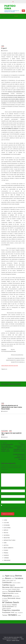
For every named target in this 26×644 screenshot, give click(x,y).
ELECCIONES (5, 431)
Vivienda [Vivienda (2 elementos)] (19, 615)
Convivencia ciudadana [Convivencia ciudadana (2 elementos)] (16, 583)
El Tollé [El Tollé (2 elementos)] (3, 589)
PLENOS (6, 550)
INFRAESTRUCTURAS (9, 540)
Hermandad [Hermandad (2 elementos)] (16, 593)
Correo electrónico (6, 494)
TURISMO (6, 558)
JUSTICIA (6, 545)
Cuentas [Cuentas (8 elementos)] (6, 585)
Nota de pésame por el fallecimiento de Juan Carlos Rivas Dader (12, 407)
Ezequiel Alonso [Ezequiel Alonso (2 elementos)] (5, 592)
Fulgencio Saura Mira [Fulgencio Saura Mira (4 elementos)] (8, 593)
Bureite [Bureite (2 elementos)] (13, 579)
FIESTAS (6, 533)
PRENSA (6, 553)
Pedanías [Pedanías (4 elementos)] (14, 605)
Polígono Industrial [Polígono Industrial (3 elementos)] (6, 608)
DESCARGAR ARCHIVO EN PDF (10, 366)
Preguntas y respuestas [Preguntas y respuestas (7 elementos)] (11, 610)
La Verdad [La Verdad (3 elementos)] (5, 598)
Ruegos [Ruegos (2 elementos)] (16, 613)
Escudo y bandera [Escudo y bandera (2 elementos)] (8, 589)
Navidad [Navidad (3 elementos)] (4, 605)
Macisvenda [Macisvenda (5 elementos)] (11, 598)
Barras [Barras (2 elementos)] (3, 579)
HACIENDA (7, 535)
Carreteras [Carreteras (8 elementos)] (19, 578)
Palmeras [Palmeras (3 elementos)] (9, 605)
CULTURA (6, 523)
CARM (5, 520)
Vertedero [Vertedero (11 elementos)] (12, 615)
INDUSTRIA (7, 538)
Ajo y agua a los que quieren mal (11, 434)
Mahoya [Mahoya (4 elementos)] (18, 598)
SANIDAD (6, 555)
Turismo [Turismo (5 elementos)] (5, 615)
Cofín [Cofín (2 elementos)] (15, 581)
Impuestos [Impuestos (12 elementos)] (7, 596)
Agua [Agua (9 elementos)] (7, 576)
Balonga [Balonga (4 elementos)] (12, 576)
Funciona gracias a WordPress (10, 639)
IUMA (3, 46)
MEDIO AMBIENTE (8, 548)
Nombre (3, 489)
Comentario (4, 472)
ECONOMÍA (7, 525)
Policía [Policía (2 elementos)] (15, 607)
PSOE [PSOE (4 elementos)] (13, 612)
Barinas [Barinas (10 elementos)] (19, 576)
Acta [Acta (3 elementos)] (3, 576)
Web (2, 500)
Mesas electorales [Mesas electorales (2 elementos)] (5, 600)
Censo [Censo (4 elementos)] (4, 580)
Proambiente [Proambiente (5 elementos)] (6, 612)
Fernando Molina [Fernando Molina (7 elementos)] (15, 591)
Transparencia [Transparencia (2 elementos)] (20, 613)
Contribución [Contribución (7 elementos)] (7, 582)
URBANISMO (7, 560)
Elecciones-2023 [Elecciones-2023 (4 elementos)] (19, 587)
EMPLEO (6, 530)
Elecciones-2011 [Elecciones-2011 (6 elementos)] (8, 587)
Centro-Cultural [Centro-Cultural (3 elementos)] (10, 581)
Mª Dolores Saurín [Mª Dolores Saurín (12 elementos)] (11, 602)
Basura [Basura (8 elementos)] (8, 578)
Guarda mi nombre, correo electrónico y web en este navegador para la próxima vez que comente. (13, 509)
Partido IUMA (10, 7)
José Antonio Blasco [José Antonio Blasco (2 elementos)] (16, 596)
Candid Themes (15, 640)
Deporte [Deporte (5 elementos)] (12, 585)
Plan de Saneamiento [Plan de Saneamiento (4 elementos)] (8, 606)
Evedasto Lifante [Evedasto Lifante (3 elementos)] (16, 589)
